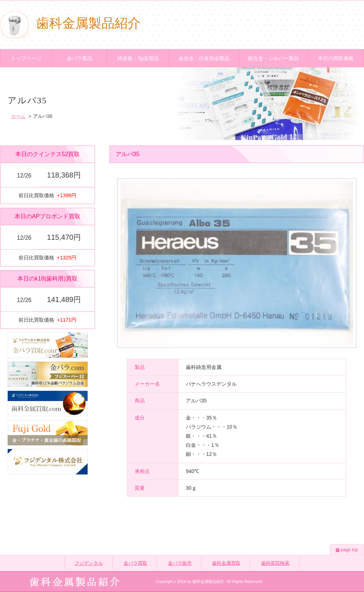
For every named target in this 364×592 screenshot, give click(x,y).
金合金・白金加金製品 (204, 58)
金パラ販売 (180, 563)
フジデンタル (89, 563)
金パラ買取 (135, 563)
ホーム (18, 116)
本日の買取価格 (336, 58)
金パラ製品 (80, 58)
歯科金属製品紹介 (71, 23)
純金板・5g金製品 (138, 58)
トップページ (26, 58)
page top (347, 550)
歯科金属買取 (226, 563)
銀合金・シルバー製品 (273, 58)
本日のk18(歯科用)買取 (47, 279)
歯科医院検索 (275, 563)
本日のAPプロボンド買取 (47, 216)
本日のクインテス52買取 (48, 154)
